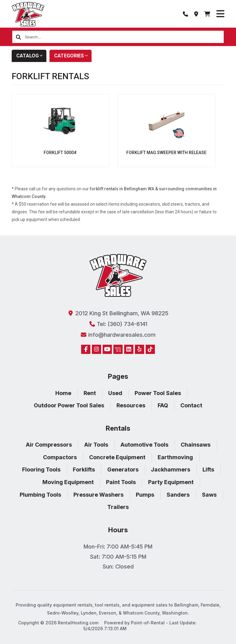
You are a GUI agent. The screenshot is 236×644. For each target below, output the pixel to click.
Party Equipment (171, 482)
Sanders (178, 495)
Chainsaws (196, 445)
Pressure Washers (98, 495)
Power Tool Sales (158, 393)
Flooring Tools (41, 469)
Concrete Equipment (117, 457)
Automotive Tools (144, 445)
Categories (73, 56)
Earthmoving (175, 457)
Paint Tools (121, 482)
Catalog (31, 56)
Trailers (118, 507)
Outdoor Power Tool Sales (69, 405)
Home (63, 393)
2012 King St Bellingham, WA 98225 (118, 313)
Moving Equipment (68, 482)
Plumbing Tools (40, 495)
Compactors (60, 457)
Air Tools (96, 445)
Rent (90, 393)
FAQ (163, 405)
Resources (131, 405)
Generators (123, 469)
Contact (191, 405)
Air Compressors (49, 445)
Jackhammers (171, 469)
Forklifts (84, 469)
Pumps (145, 495)
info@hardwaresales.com (118, 335)
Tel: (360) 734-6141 (118, 324)
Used (115, 393)
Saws (209, 495)
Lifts (208, 469)
